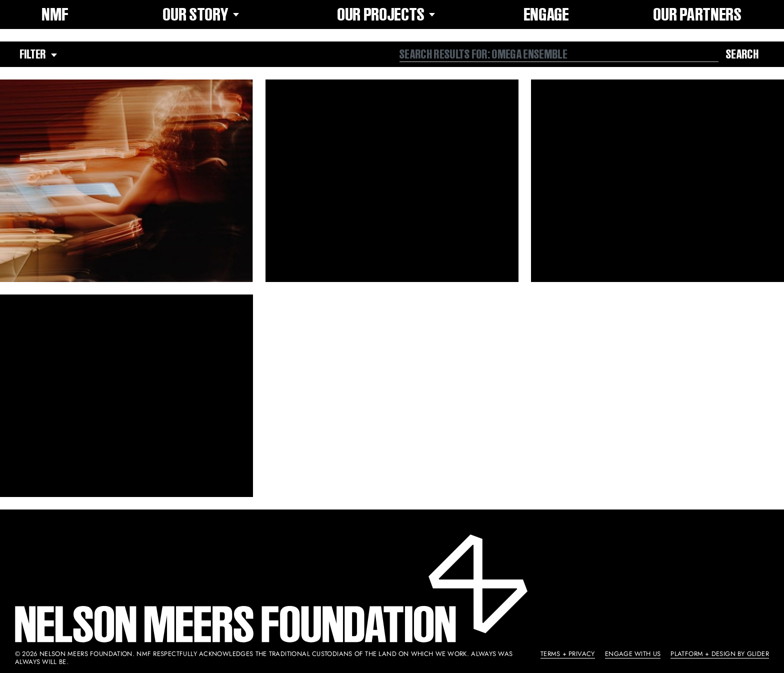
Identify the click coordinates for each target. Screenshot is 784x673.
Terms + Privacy (568, 654)
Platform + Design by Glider (720, 654)
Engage (547, 14)
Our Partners (697, 14)
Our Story (203, 14)
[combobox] (559, 54)
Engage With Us (633, 654)
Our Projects (388, 14)
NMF (55, 14)
